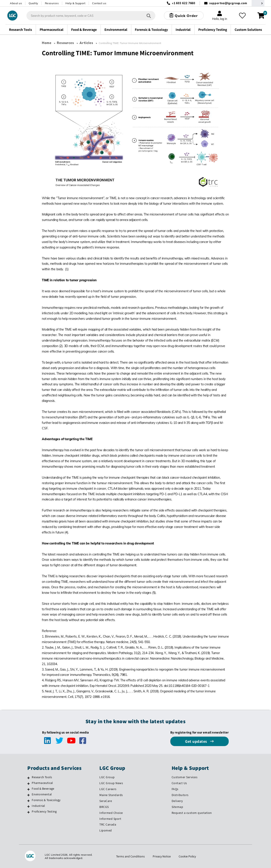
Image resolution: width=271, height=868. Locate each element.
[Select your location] (258, 3)
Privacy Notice (161, 856)
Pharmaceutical (42, 783)
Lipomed (106, 830)
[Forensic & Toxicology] (29, 801)
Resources (52, 3)
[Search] (149, 16)
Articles (86, 43)
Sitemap (177, 807)
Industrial (38, 806)
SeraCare (106, 801)
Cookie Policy (187, 856)
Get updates (197, 741)
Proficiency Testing (44, 811)
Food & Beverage (43, 789)
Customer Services (185, 777)
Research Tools (42, 777)
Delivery (177, 801)
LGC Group (107, 777)
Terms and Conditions (130, 856)
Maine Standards (111, 795)
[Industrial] (29, 806)
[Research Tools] (29, 778)
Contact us (99, 3)
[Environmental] (29, 795)
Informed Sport (110, 819)
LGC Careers (108, 789)
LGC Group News (111, 783)
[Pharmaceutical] (29, 783)
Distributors (180, 795)
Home (47, 43)
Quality (33, 3)
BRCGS (104, 807)
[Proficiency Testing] (29, 812)
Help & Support (75, 3)
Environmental (42, 794)
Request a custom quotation (192, 813)
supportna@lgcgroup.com (228, 3)
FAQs (175, 789)
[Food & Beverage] (29, 789)
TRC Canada (108, 824)
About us (16, 3)
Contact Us (179, 783)
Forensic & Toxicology (46, 800)
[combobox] (91, 16)
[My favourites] (242, 16)
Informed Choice (111, 813)
